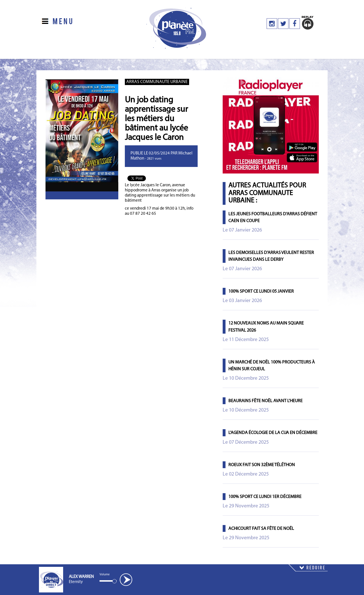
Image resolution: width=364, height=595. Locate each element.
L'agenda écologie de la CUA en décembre (273, 433)
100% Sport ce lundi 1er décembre (265, 497)
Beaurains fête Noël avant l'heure (265, 401)
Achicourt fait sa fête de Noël (261, 529)
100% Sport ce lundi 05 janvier (261, 292)
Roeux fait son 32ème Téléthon (262, 465)
